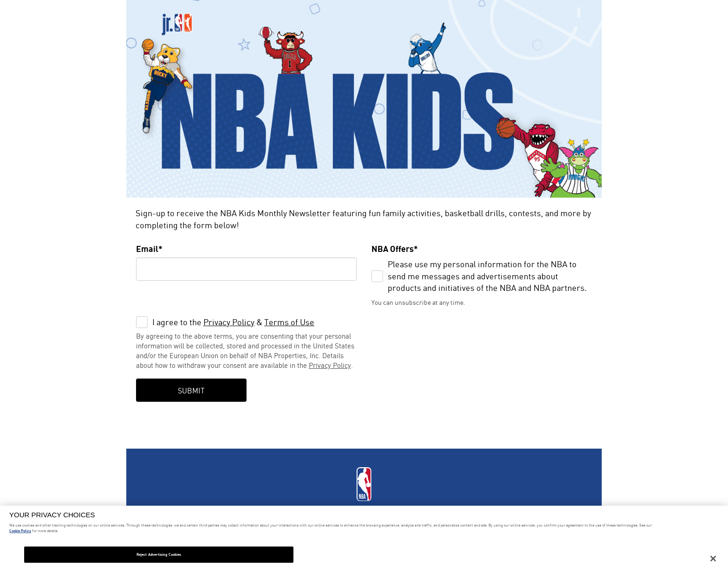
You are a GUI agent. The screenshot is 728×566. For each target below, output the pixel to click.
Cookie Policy (20, 531)
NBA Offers (393, 249)
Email (147, 249)
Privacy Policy (229, 322)
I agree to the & (233, 322)
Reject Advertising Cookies (159, 554)
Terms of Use (289, 322)
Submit (191, 391)
